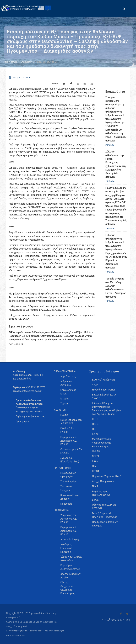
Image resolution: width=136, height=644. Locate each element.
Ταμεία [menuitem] (64, 404)
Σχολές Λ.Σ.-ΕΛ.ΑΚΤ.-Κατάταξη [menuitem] (70, 460)
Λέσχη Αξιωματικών (103, 481)
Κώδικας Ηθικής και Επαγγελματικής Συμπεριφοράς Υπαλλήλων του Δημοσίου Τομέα (107, 409)
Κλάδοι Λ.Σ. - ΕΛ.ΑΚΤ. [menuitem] (67, 430)
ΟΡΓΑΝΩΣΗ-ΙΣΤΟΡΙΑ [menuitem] (65, 371)
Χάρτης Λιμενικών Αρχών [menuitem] (70, 576)
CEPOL (96, 456)
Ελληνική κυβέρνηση (103, 380)
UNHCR (96, 451)
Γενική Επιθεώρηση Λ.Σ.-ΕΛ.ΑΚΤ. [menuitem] (71, 422)
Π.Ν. (94, 466)
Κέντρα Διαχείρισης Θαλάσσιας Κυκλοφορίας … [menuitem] (69, 588)
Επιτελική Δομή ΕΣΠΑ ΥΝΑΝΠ (104, 396)
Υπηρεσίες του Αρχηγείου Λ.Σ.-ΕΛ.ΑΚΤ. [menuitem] (69, 519)
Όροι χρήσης (23, 421)
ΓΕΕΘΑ (96, 471)
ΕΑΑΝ (95, 461)
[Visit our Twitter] (127, 614)
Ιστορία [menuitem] (64, 399)
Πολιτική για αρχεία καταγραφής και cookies (29, 409)
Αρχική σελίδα (10, 62)
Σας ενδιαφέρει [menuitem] (69, 482)
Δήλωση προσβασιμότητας (31, 416)
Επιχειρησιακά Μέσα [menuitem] (68, 392)
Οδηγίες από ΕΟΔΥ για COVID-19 (104, 507)
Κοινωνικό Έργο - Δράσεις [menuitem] (70, 497)
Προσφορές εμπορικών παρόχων (105, 524)
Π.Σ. (94, 429)
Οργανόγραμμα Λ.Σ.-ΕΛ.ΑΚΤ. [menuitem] (71, 451)
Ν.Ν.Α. (95, 486)
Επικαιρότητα (27, 62)
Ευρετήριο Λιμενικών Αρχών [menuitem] (70, 567)
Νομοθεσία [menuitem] (66, 504)
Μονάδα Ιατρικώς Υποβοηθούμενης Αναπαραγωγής (102, 443)
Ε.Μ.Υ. (95, 500)
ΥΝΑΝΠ (96, 385)
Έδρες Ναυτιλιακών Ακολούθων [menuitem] (71, 559)
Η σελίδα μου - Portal (103, 390)
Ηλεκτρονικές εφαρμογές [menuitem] (68, 475)
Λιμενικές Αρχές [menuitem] (70, 540)
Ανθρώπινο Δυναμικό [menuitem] (66, 383)
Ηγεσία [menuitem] (64, 415)
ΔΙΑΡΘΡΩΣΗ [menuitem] (60, 410)
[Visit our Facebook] (121, 614)
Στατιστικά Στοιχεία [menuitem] (66, 488)
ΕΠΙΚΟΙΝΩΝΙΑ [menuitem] (61, 510)
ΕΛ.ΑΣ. (96, 434)
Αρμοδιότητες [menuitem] (68, 376)
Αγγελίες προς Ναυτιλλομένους (101, 493)
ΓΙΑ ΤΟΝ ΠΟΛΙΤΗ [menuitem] (63, 468)
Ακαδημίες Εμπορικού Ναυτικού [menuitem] (66, 548)
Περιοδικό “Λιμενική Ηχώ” (106, 476)
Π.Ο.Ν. (95, 424)
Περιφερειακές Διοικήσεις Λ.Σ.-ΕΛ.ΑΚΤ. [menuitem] (69, 441)
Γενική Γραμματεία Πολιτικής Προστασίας (104, 515)
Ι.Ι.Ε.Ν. (95, 419)
